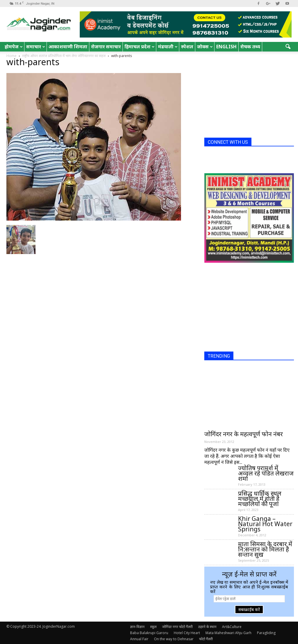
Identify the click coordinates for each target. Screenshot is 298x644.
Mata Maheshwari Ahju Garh (228, 633)
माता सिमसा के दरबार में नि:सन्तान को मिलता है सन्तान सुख (265, 549)
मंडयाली (168, 47)
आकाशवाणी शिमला (68, 47)
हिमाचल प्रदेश (140, 47)
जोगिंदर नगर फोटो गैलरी (177, 627)
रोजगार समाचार (106, 47)
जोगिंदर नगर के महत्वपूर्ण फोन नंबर (244, 434)
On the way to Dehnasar (174, 639)
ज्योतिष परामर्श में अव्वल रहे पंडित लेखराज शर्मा (266, 473)
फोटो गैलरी (206, 639)
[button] (288, 47)
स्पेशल (187, 47)
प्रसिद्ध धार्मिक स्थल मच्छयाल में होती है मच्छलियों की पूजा (260, 498)
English (226, 47)
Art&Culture (232, 627)
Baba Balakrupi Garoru (149, 633)
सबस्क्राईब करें (249, 610)
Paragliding (266, 633)
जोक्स (205, 47)
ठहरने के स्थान (207, 627)
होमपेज (14, 47)
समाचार (36, 47)
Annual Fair (139, 639)
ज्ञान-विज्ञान (137, 627)
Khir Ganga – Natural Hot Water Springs (265, 524)
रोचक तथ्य (250, 47)
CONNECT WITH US (228, 142)
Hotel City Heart (187, 633)
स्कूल (153, 627)
